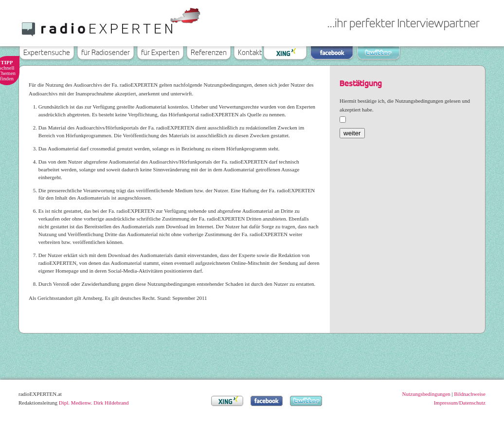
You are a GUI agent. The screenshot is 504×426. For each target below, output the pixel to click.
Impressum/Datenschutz (460, 403)
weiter (352, 133)
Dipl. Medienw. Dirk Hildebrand (94, 403)
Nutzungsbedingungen (426, 394)
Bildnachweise (470, 394)
